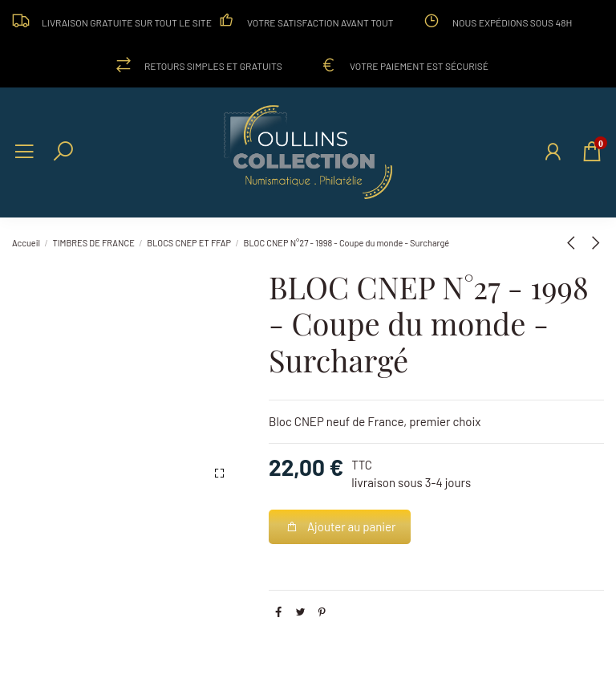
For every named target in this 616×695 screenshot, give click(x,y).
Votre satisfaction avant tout (320, 22)
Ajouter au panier (340, 526)
